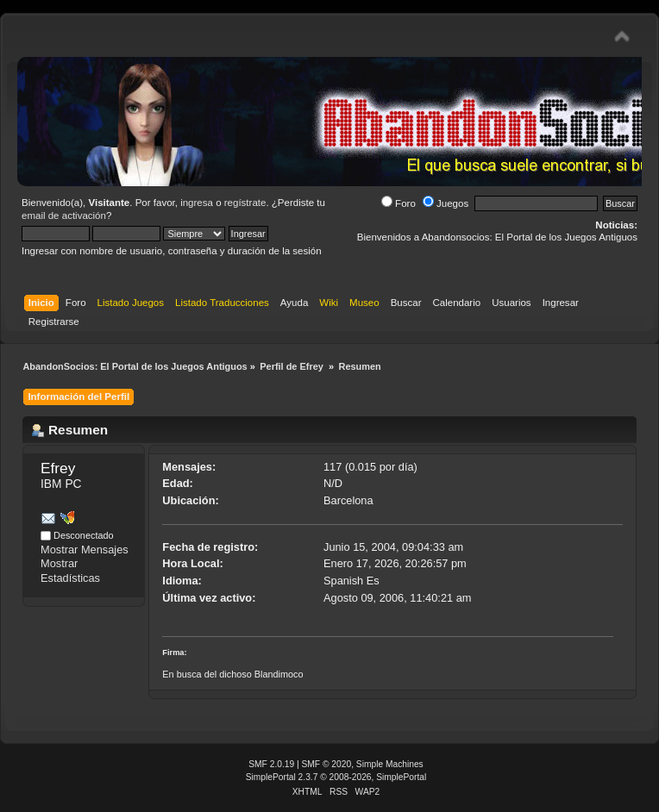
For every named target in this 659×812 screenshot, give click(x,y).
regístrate (245, 203)
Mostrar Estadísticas (70, 571)
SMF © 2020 (327, 764)
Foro (399, 203)
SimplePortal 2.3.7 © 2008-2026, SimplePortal (336, 777)
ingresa (197, 203)
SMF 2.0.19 (271, 764)
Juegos (446, 203)
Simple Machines (390, 764)
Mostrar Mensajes (85, 550)
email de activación (64, 215)
